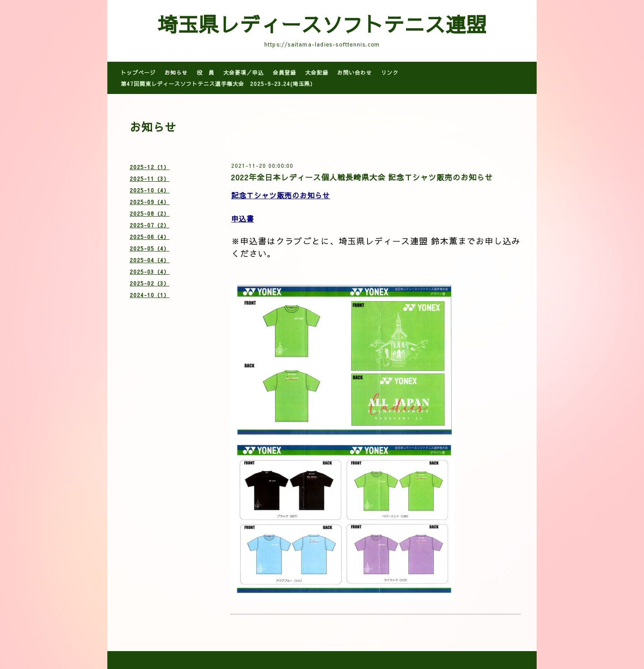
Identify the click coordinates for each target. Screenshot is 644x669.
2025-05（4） (150, 248)
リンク (390, 72)
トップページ (138, 72)
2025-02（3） (150, 283)
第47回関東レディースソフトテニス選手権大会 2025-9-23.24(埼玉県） (218, 84)
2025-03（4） (150, 272)
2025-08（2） (150, 213)
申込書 (243, 218)
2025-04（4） (150, 260)
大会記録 (317, 72)
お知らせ (176, 72)
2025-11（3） (150, 179)
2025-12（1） (150, 167)
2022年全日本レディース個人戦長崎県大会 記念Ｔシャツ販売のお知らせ (362, 177)
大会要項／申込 (244, 72)
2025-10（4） (150, 190)
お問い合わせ (355, 72)
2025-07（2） (150, 225)
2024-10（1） (150, 295)
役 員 (205, 72)
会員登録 (284, 72)
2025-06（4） (150, 237)
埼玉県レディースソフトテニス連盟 (322, 24)
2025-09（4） (150, 202)
